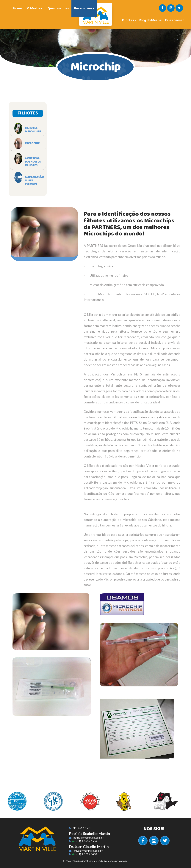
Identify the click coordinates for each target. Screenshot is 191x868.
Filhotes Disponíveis (33, 130)
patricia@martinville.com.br (89, 838)
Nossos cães (84, 8)
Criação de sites (107, 861)
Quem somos (58, 8)
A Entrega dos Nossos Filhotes (33, 162)
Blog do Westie (150, 20)
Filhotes (129, 20)
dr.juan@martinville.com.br (88, 851)
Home (18, 8)
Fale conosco (175, 20)
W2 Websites (122, 861)
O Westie (35, 8)
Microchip (32, 143)
